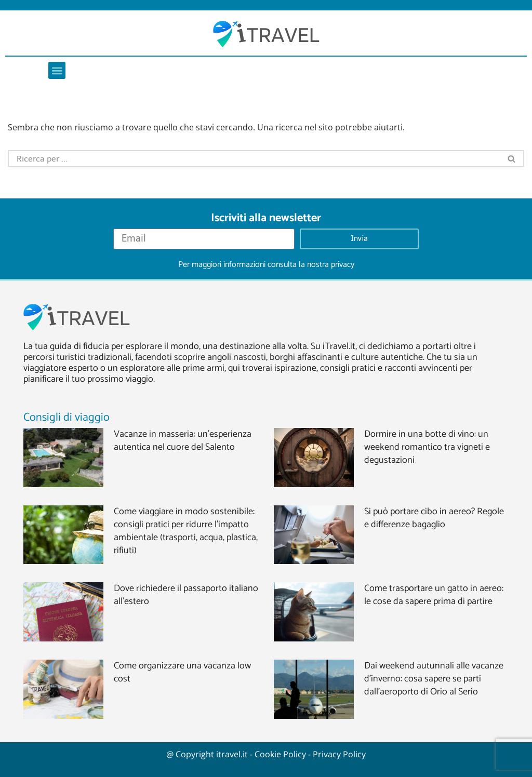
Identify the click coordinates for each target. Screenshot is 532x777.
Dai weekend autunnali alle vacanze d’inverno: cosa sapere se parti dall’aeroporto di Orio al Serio (434, 679)
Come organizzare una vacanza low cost (182, 672)
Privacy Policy (339, 754)
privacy (343, 265)
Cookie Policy (280, 754)
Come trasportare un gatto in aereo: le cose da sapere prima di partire (434, 595)
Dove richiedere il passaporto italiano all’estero (186, 595)
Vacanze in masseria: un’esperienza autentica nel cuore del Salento (183, 441)
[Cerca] (254, 159)
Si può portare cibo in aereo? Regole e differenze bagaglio (434, 518)
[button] (57, 70)
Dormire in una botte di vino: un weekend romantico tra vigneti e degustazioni (427, 447)
